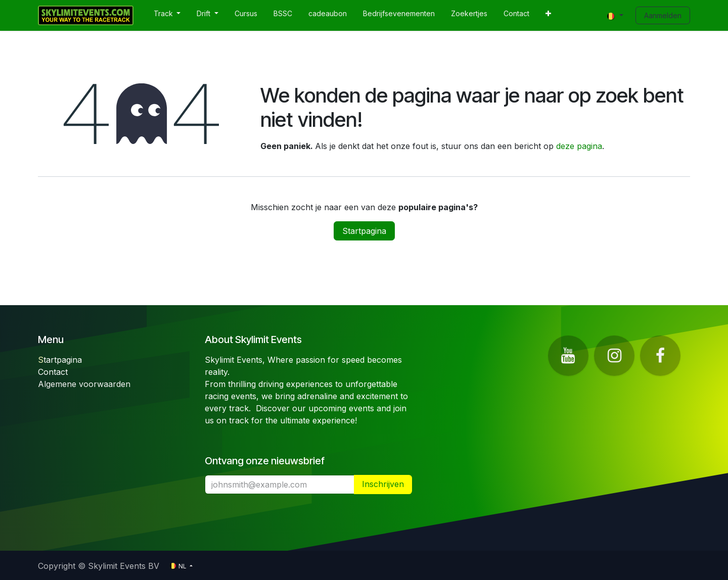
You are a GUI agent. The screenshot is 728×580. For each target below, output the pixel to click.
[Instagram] (614, 356)
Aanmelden (663, 15)
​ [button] (383, 484)
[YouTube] (568, 356)
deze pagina (579, 146)
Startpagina (364, 231)
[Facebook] (660, 356)
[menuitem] (167, 15)
